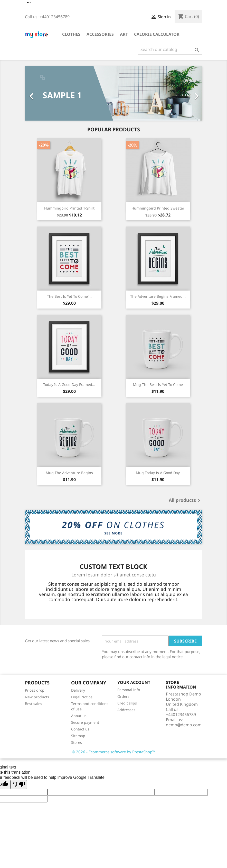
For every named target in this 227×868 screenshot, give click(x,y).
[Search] (170, 49)
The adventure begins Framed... (158, 296)
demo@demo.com (184, 725)
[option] (113, 93)
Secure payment (85, 722)
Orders (123, 696)
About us (79, 716)
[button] (38, 93)
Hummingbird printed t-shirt (69, 208)
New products (37, 697)
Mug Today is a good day (158, 473)
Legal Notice (82, 697)
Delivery (78, 690)
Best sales (34, 704)
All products (185, 501)
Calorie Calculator (157, 34)
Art (124, 34)
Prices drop (35, 690)
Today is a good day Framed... (69, 385)
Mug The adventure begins (69, 473)
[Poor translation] (19, 785)
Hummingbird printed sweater (158, 208)
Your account (134, 682)
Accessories (100, 34)
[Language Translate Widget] (28, 3)
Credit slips (127, 703)
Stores (77, 742)
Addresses (126, 710)
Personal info (129, 690)
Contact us (80, 729)
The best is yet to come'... (69, 296)
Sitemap (78, 736)
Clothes (71, 34)
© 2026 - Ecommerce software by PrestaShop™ (114, 752)
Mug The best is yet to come (158, 385)
